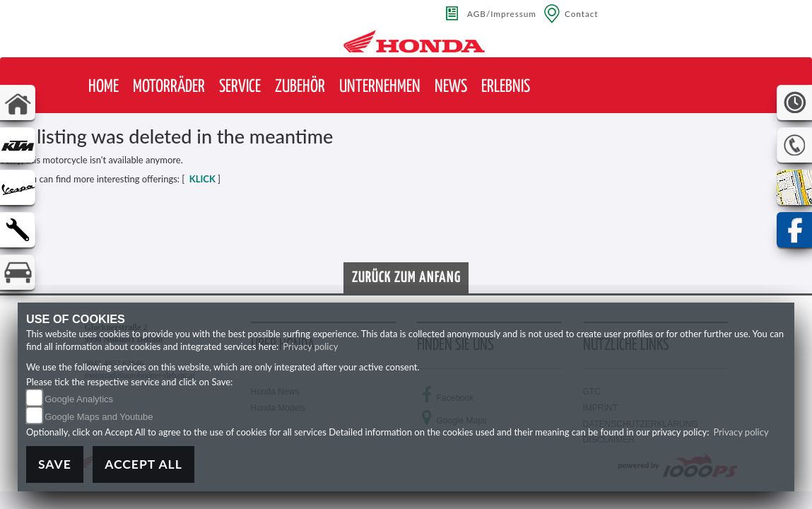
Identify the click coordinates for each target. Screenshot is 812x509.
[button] (169, 87)
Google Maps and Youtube (99, 417)
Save (55, 464)
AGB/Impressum (502, 13)
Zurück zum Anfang (406, 278)
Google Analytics (79, 399)
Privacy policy (310, 346)
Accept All (143, 464)
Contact (582, 13)
